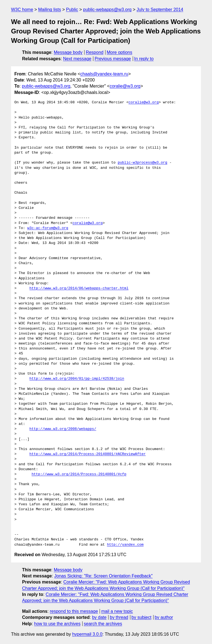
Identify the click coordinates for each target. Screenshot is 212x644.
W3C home (22, 10)
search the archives (103, 624)
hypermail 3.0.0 (87, 634)
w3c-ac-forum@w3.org (48, 228)
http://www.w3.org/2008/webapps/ (63, 429)
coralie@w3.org (125, 86)
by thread (119, 617)
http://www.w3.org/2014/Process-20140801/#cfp (79, 474)
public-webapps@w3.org (107, 10)
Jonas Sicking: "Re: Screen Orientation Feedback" (104, 576)
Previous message (113, 59)
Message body (68, 52)
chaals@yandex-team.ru (104, 74)
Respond (95, 52)
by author (164, 617)
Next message (77, 59)
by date (99, 617)
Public (72, 10)
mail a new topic (117, 611)
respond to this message (74, 611)
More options (120, 52)
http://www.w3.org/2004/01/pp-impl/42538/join (77, 379)
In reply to (144, 59)
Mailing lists (50, 10)
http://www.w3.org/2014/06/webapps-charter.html (79, 288)
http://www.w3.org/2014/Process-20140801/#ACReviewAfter (88, 454)
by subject (141, 617)
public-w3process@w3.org (142, 163)
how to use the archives (57, 624)
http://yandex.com (125, 545)
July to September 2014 (160, 10)
